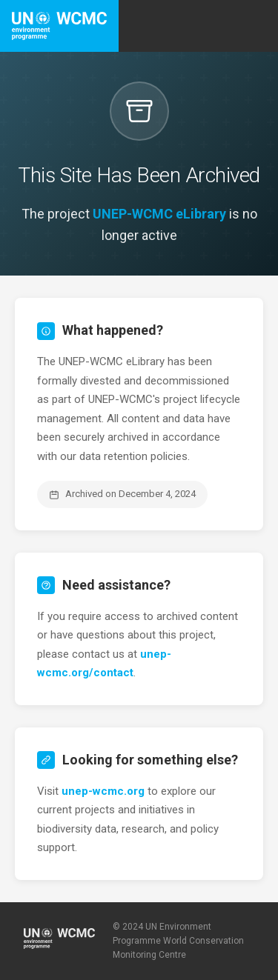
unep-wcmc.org (103, 791)
